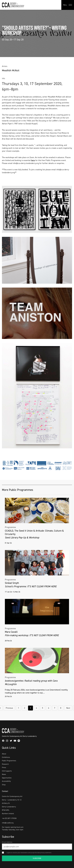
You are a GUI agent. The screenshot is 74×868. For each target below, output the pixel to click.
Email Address (7, 842)
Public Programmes (9, 761)
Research (5, 764)
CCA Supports (7, 771)
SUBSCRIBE (37, 858)
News (4, 774)
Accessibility (6, 781)
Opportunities (7, 778)
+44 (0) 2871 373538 (9, 818)
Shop (4, 785)
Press (4, 767)
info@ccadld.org (8, 823)
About (4, 754)
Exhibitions (6, 757)
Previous (9, 708)
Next (68, 708)
